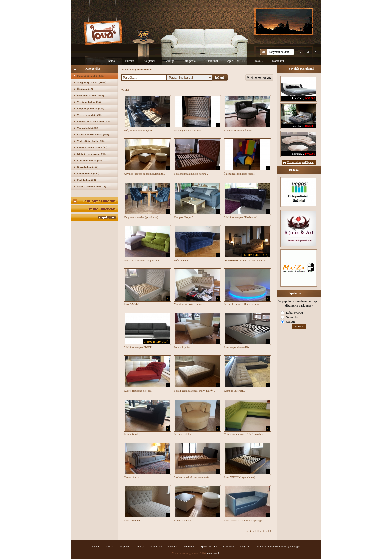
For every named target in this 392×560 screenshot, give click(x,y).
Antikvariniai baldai (92, 186)
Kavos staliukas (183, 520)
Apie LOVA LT (236, 61)
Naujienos (150, 61)
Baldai (112, 61)
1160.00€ (310, 126)
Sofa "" (181, 260)
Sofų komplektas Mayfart (138, 130)
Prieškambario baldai (93, 134)
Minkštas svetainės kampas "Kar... (143, 260)
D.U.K (259, 61)
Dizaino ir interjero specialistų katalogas (278, 546)
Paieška (130, 61)
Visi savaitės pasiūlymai (300, 162)
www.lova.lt (213, 553)
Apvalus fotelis (182, 434)
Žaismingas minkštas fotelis (239, 174)
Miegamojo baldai (92, 82)
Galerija (170, 61)
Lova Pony (298, 126)
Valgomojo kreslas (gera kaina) (141, 217)
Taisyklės (245, 546)
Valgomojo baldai (91, 108)
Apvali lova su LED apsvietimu (241, 304)
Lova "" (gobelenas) (239, 477)
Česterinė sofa (132, 477)
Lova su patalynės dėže (237, 347)
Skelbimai (212, 61)
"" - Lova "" (245, 260)
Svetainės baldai (90, 95)
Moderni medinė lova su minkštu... (193, 477)
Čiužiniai (85, 89)
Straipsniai (190, 61)
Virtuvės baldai (89, 115)
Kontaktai (278, 61)
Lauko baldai (88, 173)
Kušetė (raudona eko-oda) (138, 391)
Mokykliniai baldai (91, 141)
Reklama (173, 546)
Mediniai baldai (89, 102)
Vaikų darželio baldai (92, 147)
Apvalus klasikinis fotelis (238, 130)
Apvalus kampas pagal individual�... (145, 174)
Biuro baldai (88, 167)
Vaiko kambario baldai (94, 121)
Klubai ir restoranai (91, 154)
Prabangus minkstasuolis (188, 130)
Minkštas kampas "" (241, 217)
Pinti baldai (86, 180)
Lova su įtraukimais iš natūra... (191, 174)
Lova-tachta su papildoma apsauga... (244, 520)
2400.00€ (310, 154)
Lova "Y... (298, 98)
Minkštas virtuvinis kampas (189, 304)
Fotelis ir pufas (182, 347)
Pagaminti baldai (90, 76)
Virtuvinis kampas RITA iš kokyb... (243, 434)
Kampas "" (183, 217)
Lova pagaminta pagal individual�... (194, 391)
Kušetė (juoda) (132, 434)
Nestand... (298, 154)
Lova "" (132, 304)
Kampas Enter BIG (234, 391)
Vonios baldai (88, 128)
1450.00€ (310, 98)
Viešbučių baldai (89, 160)
